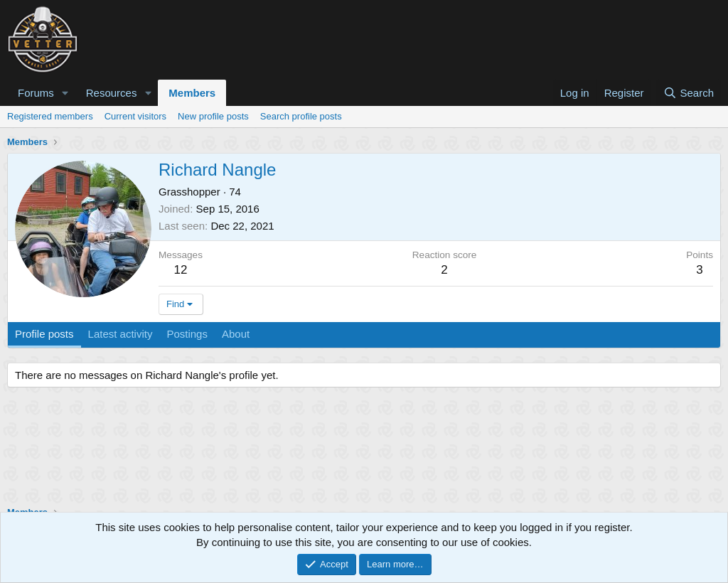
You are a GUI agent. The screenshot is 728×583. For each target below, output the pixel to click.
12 (181, 270)
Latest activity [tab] (121, 334)
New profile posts (213, 116)
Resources (112, 93)
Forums (36, 93)
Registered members (50, 116)
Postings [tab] (187, 334)
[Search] (689, 93)
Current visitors (135, 116)
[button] (65, 93)
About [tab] (236, 334)
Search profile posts (301, 116)
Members (192, 93)
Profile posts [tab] (44, 334)
